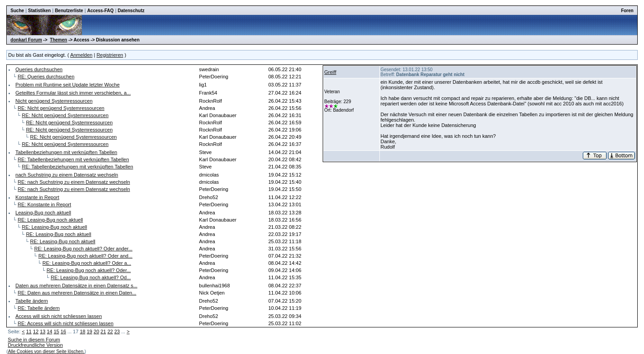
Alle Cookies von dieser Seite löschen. (46, 352)
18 (82, 331)
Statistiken (39, 11)
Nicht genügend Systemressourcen (54, 101)
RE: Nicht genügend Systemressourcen (61, 108)
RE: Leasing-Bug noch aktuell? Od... (91, 277)
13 (43, 331)
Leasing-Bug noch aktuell (43, 213)
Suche (17, 11)
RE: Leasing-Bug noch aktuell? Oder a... (87, 263)
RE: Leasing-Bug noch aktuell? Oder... (89, 270)
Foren (627, 11)
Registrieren (110, 55)
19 (90, 331)
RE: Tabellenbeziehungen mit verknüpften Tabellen (73, 159)
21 (103, 331)
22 (110, 331)
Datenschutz (131, 11)
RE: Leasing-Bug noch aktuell (50, 220)
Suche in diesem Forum (34, 340)
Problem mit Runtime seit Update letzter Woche (68, 85)
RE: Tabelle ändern (38, 308)
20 (96, 331)
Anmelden (81, 55)
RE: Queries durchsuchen (46, 77)
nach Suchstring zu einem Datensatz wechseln (67, 175)
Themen (59, 40)
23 (117, 331)
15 (56, 331)
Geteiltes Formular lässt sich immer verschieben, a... (73, 93)
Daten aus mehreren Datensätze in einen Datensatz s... (76, 286)
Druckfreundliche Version (35, 345)
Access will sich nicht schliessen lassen (59, 316)
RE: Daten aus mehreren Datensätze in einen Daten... (77, 293)
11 (29, 331)
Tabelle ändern (32, 301)
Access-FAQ (101, 11)
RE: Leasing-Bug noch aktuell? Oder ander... (83, 249)
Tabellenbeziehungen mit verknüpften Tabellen (66, 152)
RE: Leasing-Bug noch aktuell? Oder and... (85, 256)
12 (36, 331)
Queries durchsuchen (39, 69)
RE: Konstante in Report (44, 204)
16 (63, 331)
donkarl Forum (26, 40)
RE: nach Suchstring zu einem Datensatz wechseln (74, 182)
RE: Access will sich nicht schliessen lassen (65, 323)
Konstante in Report (37, 197)
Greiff (331, 72)
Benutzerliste (69, 11)
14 (50, 331)
